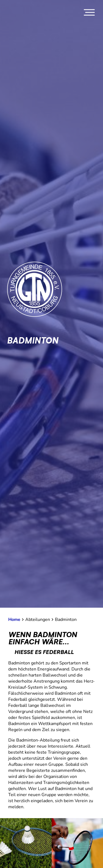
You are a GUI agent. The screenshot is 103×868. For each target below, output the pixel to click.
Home (14, 620)
